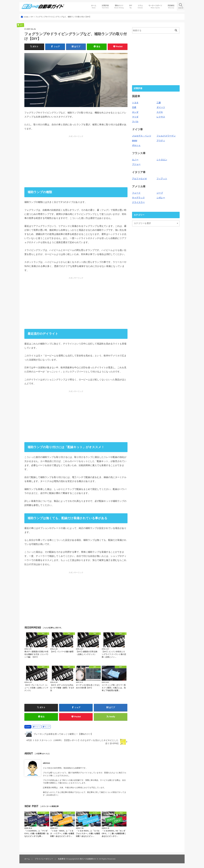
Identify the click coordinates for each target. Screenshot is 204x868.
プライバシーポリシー (44, 859)
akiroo (46, 763)
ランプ (47, 727)
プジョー (136, 164)
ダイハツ (161, 107)
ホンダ (135, 112)
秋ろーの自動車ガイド (89, 859)
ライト (38, 727)
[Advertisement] (76, 161)
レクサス (161, 117)
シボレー (161, 198)
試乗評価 (105, 7)
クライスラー (138, 202)
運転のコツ (119, 7)
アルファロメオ (139, 179)
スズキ (160, 112)
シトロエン (162, 160)
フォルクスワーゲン (166, 136)
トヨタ (135, 103)
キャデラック (138, 198)
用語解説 (171, 7)
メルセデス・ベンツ (142, 136)
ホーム (94, 7)
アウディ (161, 141)
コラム (140, 7)
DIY (131, 7)
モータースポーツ (155, 7)
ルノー (135, 160)
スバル (135, 121)
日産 (134, 107)
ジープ (160, 193)
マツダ (135, 117)
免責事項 (62, 859)
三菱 (159, 103)
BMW (135, 141)
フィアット (162, 179)
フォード (136, 193)
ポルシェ (136, 145)
